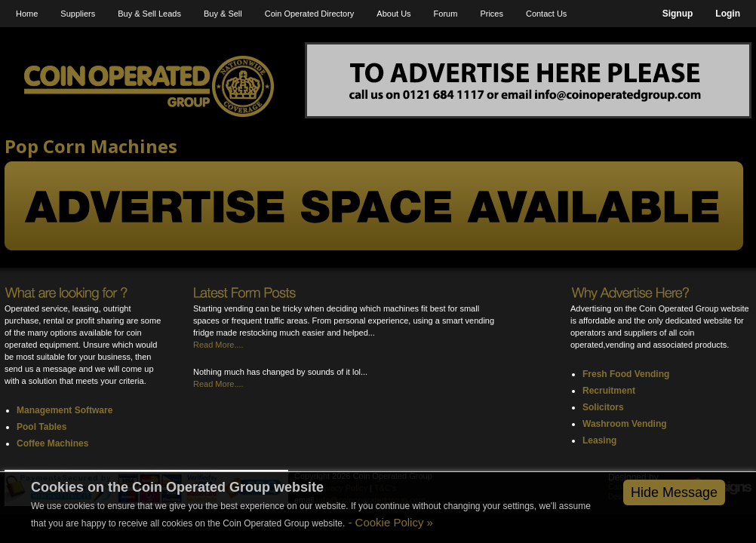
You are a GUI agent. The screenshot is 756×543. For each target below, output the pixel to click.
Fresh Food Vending (626, 374)
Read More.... (218, 345)
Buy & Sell (223, 14)
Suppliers (78, 14)
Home (27, 14)
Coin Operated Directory (310, 14)
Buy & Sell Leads (149, 14)
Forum (446, 14)
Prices (492, 14)
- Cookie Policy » (389, 522)
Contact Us (546, 14)
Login (728, 14)
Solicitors (603, 407)
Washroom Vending (625, 424)
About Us (393, 14)
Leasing (599, 440)
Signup (678, 14)
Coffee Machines (52, 443)
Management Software (65, 410)
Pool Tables (41, 427)
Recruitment (609, 391)
